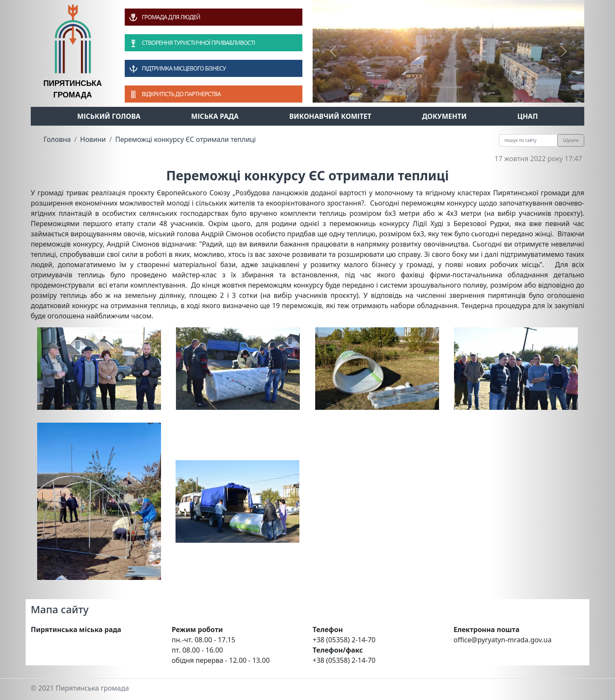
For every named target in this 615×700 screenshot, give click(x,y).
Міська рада (215, 116)
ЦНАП (527, 116)
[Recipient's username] (528, 140)
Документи (444, 116)
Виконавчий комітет (330, 116)
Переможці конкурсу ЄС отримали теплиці (186, 139)
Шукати (571, 140)
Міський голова (109, 116)
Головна (57, 139)
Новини (93, 139)
